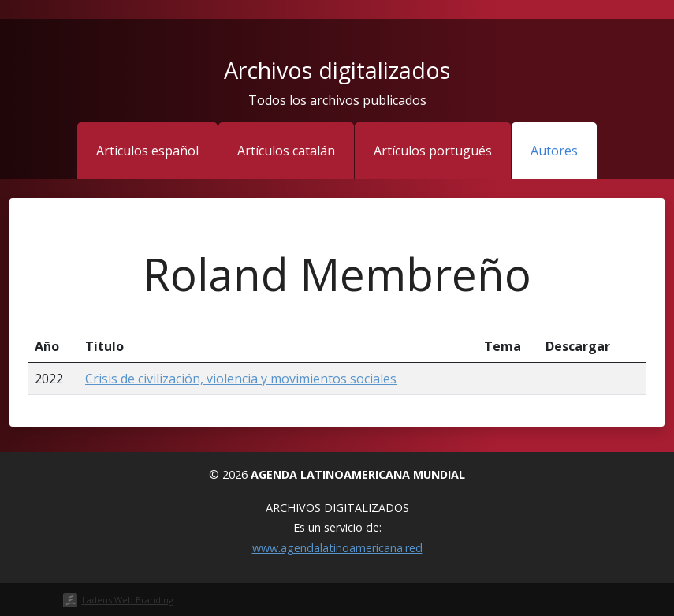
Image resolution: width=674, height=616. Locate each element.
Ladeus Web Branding (128, 600)
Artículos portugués (433, 151)
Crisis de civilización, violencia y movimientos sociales (241, 379)
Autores (554, 151)
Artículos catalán (286, 151)
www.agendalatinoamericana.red (337, 548)
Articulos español (147, 151)
